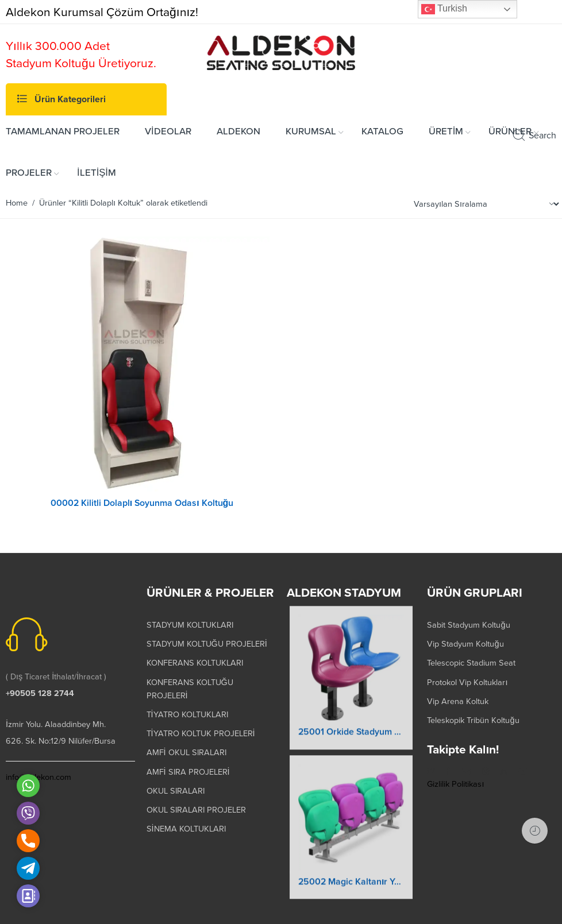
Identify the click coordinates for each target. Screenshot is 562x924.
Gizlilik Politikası (455, 778)
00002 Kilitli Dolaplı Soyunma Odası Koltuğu (142, 503)
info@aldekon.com (39, 771)
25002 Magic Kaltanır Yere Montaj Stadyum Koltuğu (351, 884)
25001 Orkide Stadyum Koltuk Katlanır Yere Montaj (351, 734)
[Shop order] (485, 204)
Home (17, 203)
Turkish (444, 9)
